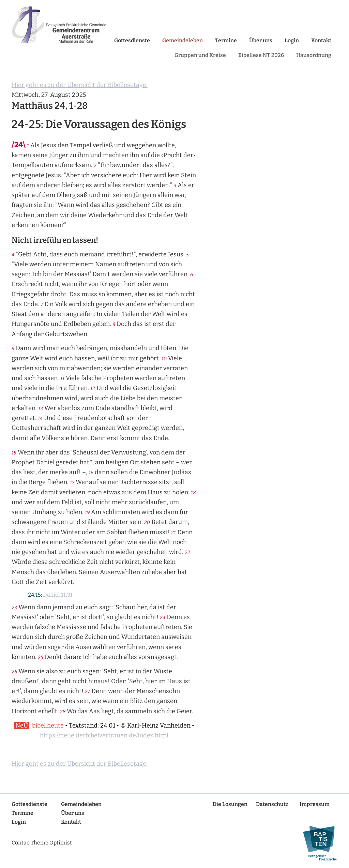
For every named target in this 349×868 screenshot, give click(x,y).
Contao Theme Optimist (42, 843)
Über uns (261, 40)
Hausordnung (314, 55)
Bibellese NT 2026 (261, 55)
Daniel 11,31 (58, 595)
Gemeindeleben (183, 40)
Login (292, 40)
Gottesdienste (132, 40)
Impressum (315, 804)
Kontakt (321, 40)
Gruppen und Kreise (200, 55)
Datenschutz (272, 804)
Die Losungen (230, 804)
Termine (226, 40)
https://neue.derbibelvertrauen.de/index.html (104, 735)
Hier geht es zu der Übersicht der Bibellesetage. (80, 85)
